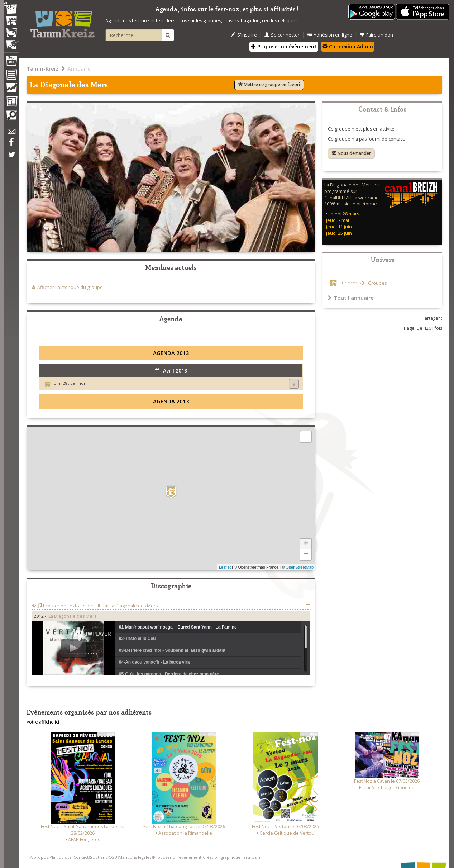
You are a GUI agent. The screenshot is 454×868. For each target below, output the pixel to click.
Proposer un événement (177, 857)
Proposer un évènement (284, 46)
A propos (39, 857)
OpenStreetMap (300, 567)
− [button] (306, 555)
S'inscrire (244, 35)
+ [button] (306, 544)
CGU (113, 857)
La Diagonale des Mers (72, 616)
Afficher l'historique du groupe (70, 287)
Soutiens (99, 857)
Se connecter (282, 35)
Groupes (377, 283)
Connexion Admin (348, 46)
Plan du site (61, 857)
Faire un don (376, 35)
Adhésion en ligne (330, 35)
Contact (81, 857)
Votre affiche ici (43, 722)
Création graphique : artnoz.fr (232, 857)
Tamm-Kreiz (42, 68)
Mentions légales (135, 857)
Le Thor (78, 383)
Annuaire (79, 68)
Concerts (351, 283)
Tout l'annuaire (351, 298)
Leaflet (225, 567)
